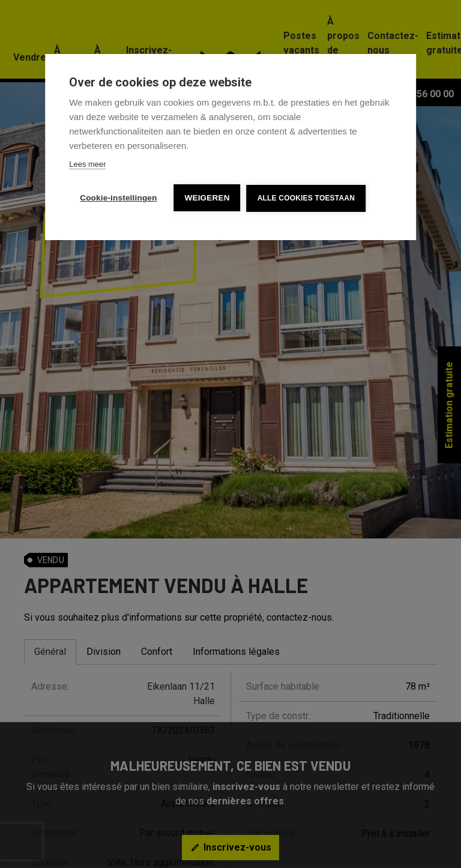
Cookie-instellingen (118, 198)
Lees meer (87, 164)
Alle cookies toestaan (306, 198)
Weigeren (207, 198)
